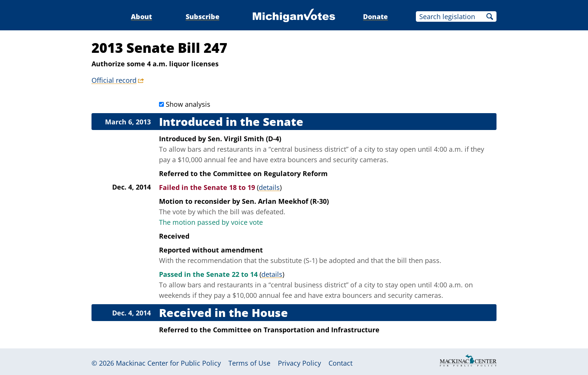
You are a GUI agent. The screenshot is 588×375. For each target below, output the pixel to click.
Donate (375, 16)
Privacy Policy (299, 363)
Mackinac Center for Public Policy (168, 363)
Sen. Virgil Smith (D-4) (244, 139)
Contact (340, 363)
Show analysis (188, 104)
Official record (114, 80)
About (141, 16)
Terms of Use (249, 363)
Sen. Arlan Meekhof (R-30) (285, 201)
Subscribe (202, 16)
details (269, 187)
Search (490, 16)
